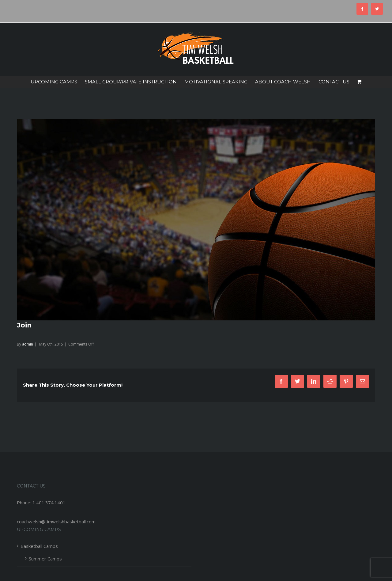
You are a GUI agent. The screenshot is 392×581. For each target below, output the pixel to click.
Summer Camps (45, 559)
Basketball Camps (39, 546)
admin (28, 344)
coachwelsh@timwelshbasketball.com (56, 522)
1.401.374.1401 (49, 503)
